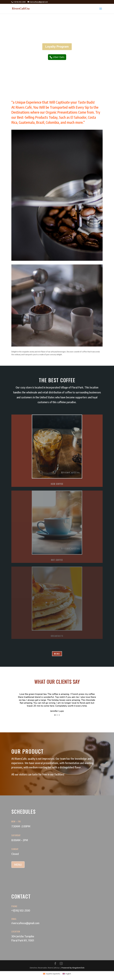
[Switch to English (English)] (67, 974)
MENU (57, 654)
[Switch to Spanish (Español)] (52, 974)
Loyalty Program (57, 47)
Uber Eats (59, 57)
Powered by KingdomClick (73, 968)
